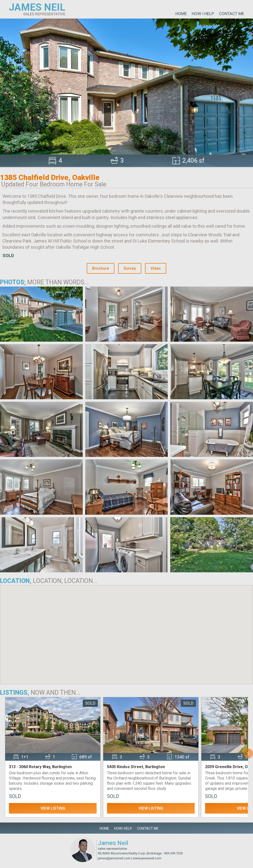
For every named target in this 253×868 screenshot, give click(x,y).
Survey (130, 268)
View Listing (53, 808)
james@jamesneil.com (114, 858)
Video (156, 268)
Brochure (101, 268)
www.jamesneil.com (147, 858)
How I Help (203, 14)
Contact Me (232, 14)
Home (181, 14)
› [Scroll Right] (248, 753)
